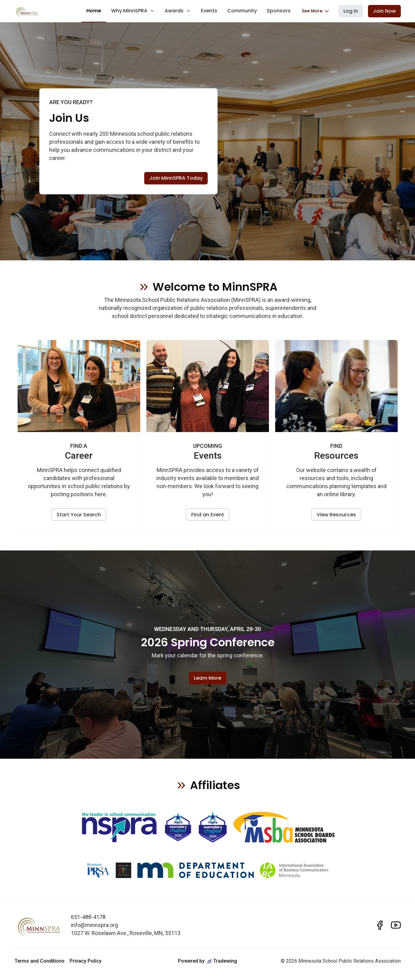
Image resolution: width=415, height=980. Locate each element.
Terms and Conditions (40, 961)
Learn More (207, 678)
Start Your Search (79, 515)
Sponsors (279, 11)
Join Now (384, 11)
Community (242, 11)
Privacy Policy (86, 961)
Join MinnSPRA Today (176, 178)
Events (209, 11)
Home (94, 11)
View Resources (336, 515)
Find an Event (208, 515)
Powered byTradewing (207, 961)
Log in (351, 11)
